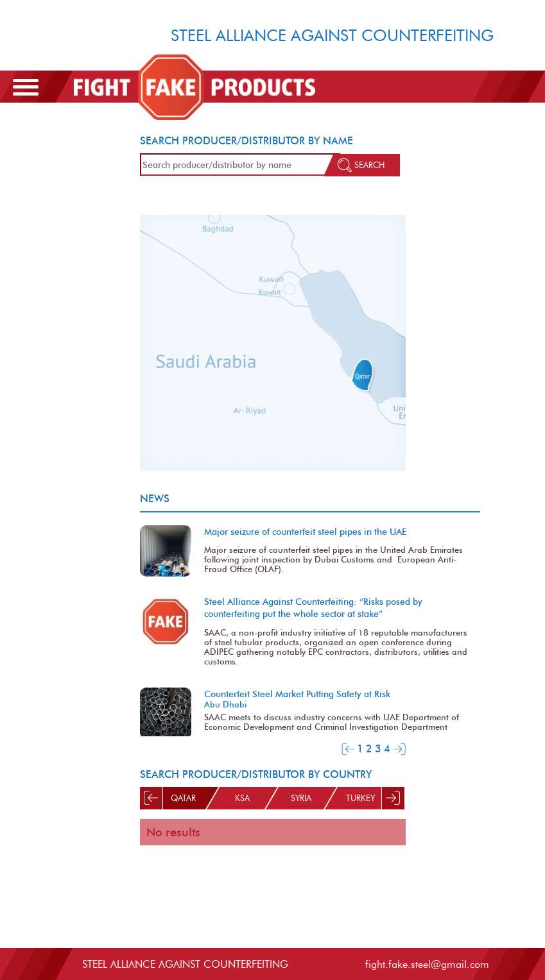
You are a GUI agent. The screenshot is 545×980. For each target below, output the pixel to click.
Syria (301, 798)
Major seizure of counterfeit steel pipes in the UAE (305, 532)
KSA (242, 798)
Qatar (183, 798)
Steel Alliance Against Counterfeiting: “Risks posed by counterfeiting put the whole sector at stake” (313, 608)
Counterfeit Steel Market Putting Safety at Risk (297, 694)
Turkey (360, 798)
